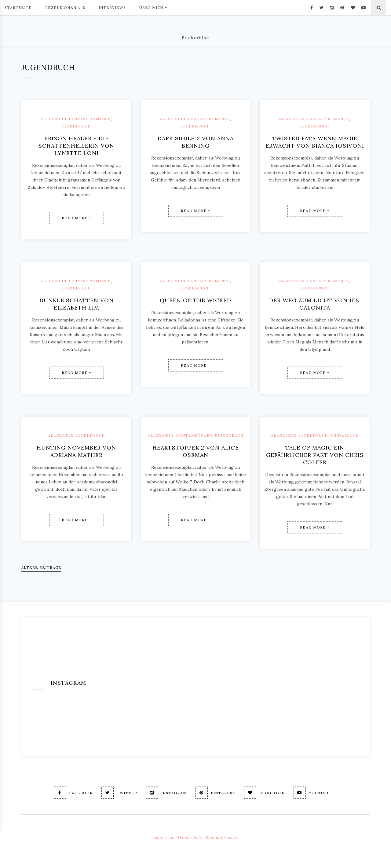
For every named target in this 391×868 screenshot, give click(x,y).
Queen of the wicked (195, 300)
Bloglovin (265, 793)
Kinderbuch (344, 435)
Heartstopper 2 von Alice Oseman (196, 451)
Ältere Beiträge (41, 567)
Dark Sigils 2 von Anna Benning (196, 142)
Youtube (312, 793)
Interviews (112, 7)
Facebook (73, 793)
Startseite (18, 7)
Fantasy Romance (90, 119)
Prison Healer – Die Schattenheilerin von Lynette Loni (76, 146)
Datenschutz (190, 838)
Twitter (119, 793)
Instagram (166, 793)
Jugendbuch (76, 126)
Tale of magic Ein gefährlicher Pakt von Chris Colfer (315, 455)
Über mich (153, 7)
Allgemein (53, 119)
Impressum (164, 838)
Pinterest (216, 793)
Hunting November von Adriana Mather (76, 451)
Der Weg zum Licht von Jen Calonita (315, 304)
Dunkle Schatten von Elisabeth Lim (77, 304)
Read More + (77, 218)
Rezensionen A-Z (65, 7)
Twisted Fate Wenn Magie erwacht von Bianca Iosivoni (315, 142)
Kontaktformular (222, 838)
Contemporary (194, 435)
